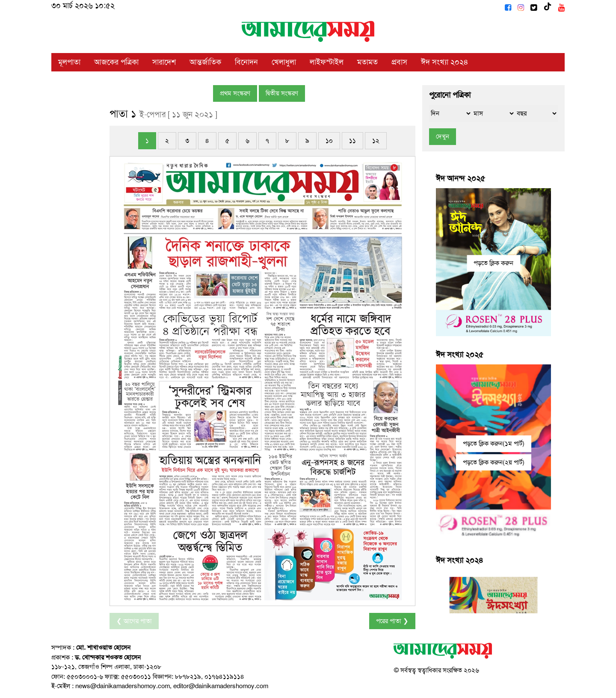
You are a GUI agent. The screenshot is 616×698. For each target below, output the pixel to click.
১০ (329, 141)
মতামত (367, 62)
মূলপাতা (69, 62)
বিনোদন (246, 62)
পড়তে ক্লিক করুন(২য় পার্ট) (494, 462)
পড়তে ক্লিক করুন (493, 263)
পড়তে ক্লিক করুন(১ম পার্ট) (494, 444)
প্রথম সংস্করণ (235, 93)
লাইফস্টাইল (327, 62)
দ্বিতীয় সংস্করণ (282, 93)
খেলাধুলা (284, 62)
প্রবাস (399, 62)
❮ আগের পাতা (134, 621)
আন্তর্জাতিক (205, 62)
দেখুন (443, 136)
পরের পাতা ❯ (392, 621)
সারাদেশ (164, 62)
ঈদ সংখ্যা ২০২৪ (445, 62)
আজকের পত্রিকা (116, 62)
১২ (376, 141)
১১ (352, 141)
